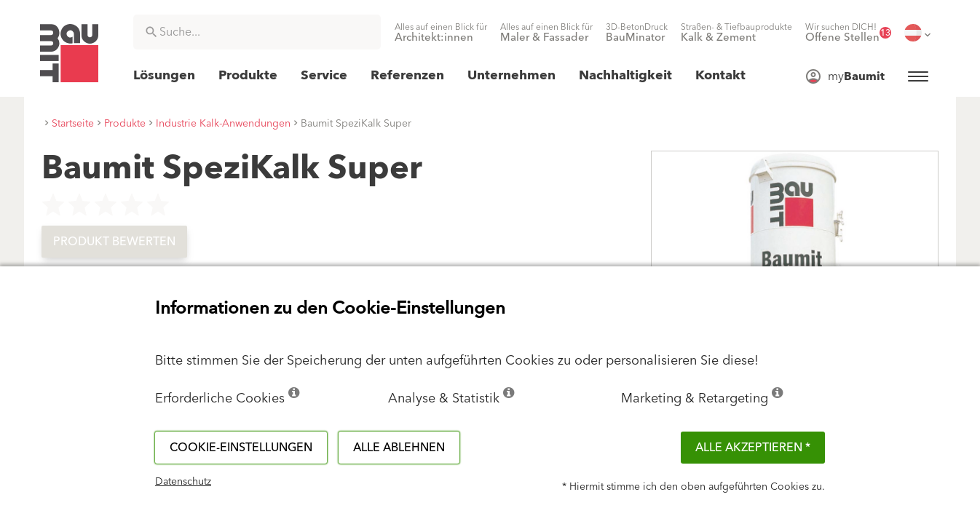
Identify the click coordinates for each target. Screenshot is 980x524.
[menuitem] (441, 33)
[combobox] (257, 32)
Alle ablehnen (399, 448)
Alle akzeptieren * (753, 448)
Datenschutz (183, 482)
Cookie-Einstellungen (241, 448)
